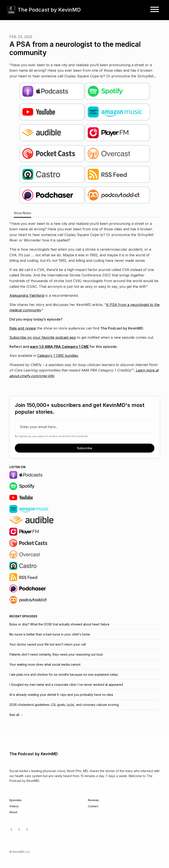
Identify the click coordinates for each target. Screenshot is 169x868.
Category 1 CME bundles (58, 356)
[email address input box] (85, 427)
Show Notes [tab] (22, 213)
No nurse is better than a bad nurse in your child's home (50, 634)
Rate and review (23, 328)
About (13, 812)
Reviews (93, 800)
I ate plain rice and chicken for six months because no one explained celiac (64, 674)
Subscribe (85, 448)
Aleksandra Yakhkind (27, 295)
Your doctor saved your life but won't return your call (48, 644)
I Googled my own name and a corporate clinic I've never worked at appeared (66, 685)
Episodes (15, 800)
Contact (93, 806)
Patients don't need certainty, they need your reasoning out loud (56, 654)
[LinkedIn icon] (27, 829)
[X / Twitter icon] (12, 829)
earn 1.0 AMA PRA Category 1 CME (59, 347)
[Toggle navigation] (155, 10)
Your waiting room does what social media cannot (45, 664)
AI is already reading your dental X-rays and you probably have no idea (61, 695)
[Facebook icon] (19, 829)
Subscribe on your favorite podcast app (43, 337)
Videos (14, 806)
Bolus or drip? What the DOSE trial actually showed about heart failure (59, 624)
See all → (16, 715)
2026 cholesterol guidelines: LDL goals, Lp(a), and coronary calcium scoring (64, 705)
